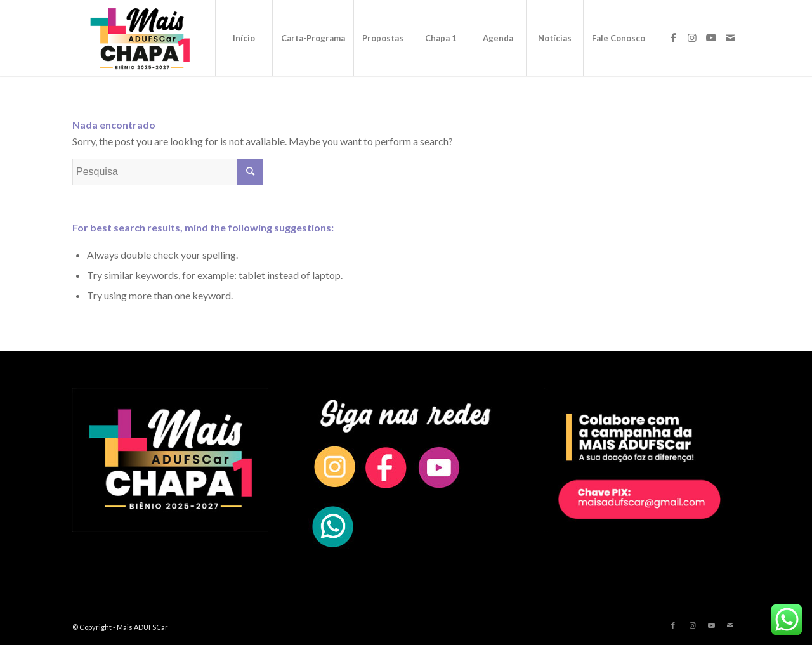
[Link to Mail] (730, 37)
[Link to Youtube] (711, 37)
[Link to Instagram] (692, 37)
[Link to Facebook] (673, 37)
